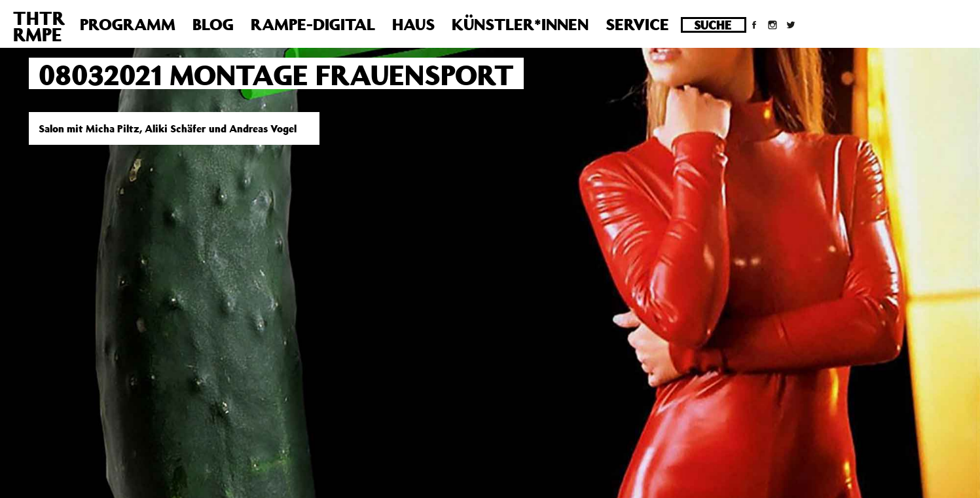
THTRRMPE (39, 26)
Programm (128, 24)
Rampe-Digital (313, 24)
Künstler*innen (520, 24)
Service (637, 24)
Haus (413, 24)
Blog (213, 24)
